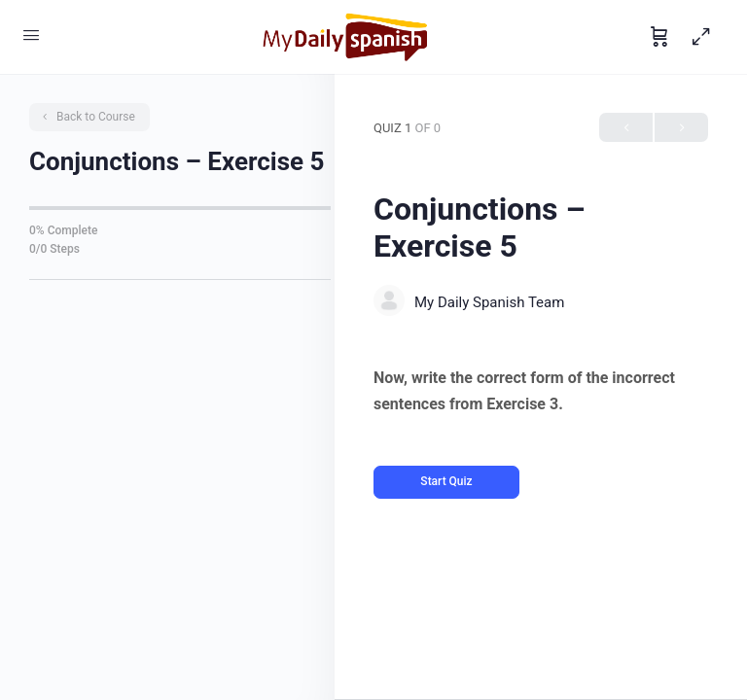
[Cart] (659, 37)
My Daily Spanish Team (489, 302)
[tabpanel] (541, 391)
